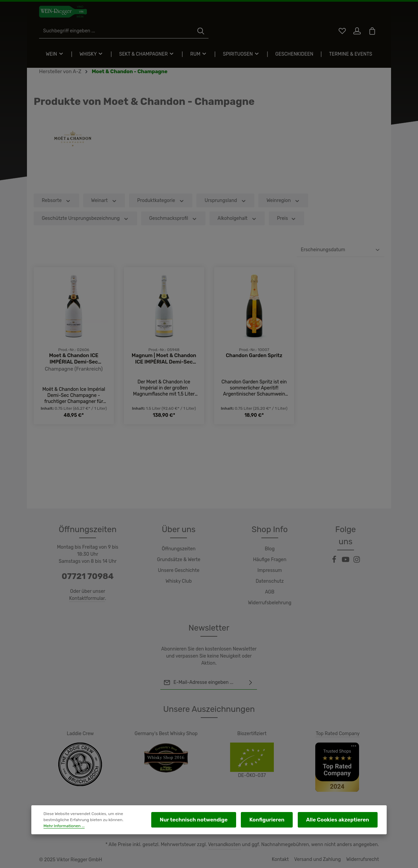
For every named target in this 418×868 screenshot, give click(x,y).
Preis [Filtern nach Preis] (279, 234)
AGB (270, 592)
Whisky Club (179, 581)
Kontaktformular (87, 598)
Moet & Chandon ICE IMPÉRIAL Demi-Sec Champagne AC (74, 374)
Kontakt (284, 860)
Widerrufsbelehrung (270, 603)
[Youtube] (346, 549)
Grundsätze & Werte (179, 560)
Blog (270, 549)
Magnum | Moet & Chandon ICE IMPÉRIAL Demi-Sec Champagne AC (164, 374)
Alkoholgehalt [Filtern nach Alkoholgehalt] (231, 234)
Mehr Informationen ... (115, 825)
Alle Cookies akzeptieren (342, 821)
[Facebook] (335, 549)
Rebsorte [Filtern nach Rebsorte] (56, 216)
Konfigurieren (280, 821)
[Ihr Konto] (356, 15)
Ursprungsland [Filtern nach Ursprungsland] (221, 216)
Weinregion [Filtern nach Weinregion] (278, 216)
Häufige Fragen (270, 560)
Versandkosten (231, 845)
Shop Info (270, 529)
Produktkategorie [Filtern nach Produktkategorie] (158, 216)
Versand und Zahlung (320, 860)
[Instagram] (357, 549)
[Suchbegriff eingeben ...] (201, 15)
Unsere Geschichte (179, 571)
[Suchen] (286, 15)
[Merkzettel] (340, 15)
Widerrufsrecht (364, 860)
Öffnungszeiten (179, 549)
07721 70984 (88, 576)
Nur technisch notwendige (215, 821)
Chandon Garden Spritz (254, 370)
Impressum (270, 571)
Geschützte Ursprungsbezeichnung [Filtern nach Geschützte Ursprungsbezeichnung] (83, 234)
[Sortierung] (341, 265)
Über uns (179, 529)
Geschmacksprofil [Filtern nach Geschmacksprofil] (168, 234)
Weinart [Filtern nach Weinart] (103, 216)
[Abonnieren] (251, 683)
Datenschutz (270, 581)
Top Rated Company (338, 733)
